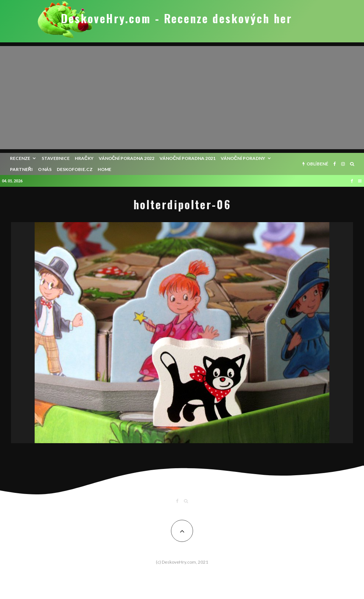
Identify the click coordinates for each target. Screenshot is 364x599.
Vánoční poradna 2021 (188, 158)
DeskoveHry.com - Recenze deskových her (176, 18)
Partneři (21, 169)
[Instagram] (343, 164)
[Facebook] (335, 164)
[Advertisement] (182, 98)
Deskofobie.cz (75, 169)
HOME (104, 169)
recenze (20, 158)
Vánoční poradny (243, 158)
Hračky (84, 158)
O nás (45, 169)
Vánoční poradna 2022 (127, 158)
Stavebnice (56, 158)
